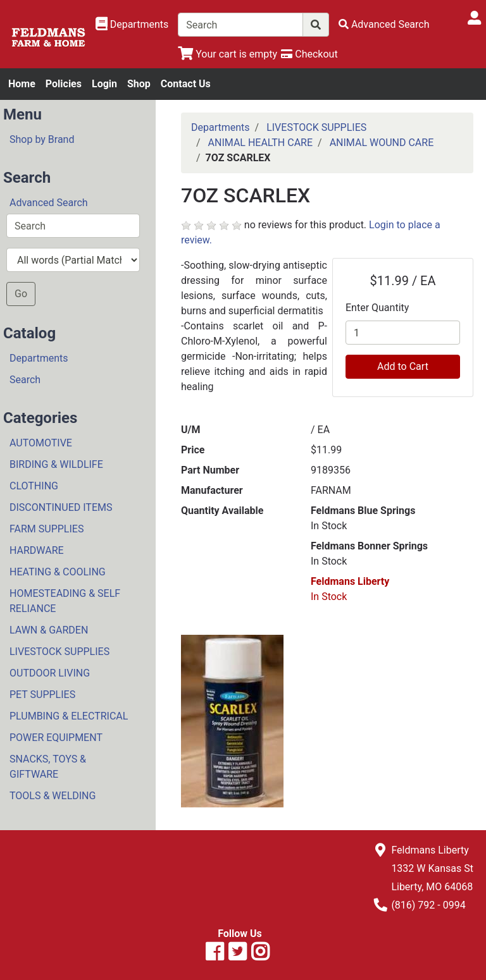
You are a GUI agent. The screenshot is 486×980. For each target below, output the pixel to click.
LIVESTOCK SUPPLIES (59, 652)
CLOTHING (34, 486)
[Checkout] (309, 54)
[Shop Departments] (132, 25)
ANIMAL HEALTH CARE (260, 143)
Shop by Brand (42, 139)
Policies (64, 84)
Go (21, 294)
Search (25, 380)
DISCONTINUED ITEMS (61, 507)
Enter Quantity (377, 308)
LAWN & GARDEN (49, 630)
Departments (39, 358)
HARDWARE (37, 550)
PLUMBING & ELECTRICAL (69, 716)
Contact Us (186, 84)
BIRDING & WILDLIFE (56, 464)
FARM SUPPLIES (47, 529)
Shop (139, 84)
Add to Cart (403, 366)
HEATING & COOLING (58, 572)
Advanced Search (49, 203)
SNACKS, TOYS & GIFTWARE (48, 767)
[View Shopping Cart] (227, 54)
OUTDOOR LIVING (50, 673)
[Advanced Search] (384, 24)
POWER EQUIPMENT (56, 738)
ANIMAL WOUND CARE (382, 143)
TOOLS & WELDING (53, 796)
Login (104, 84)
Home (22, 84)
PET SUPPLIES (42, 695)
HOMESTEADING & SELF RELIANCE (65, 601)
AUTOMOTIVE (41, 443)
